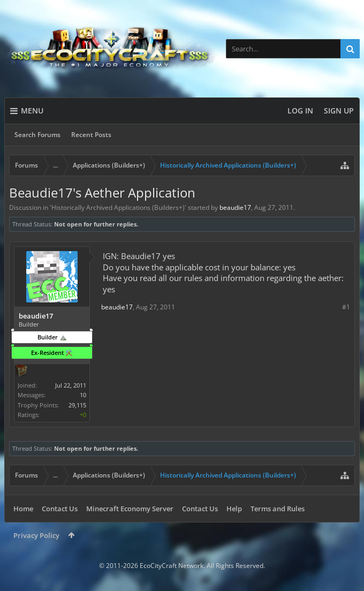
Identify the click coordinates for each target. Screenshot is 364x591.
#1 (346, 307)
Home (23, 509)
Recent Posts (91, 135)
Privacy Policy (36, 535)
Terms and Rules (278, 509)
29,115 (77, 405)
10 (83, 395)
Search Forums (37, 135)
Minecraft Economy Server (130, 509)
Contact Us (60, 509)
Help (234, 509)
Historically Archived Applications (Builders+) (118, 207)
